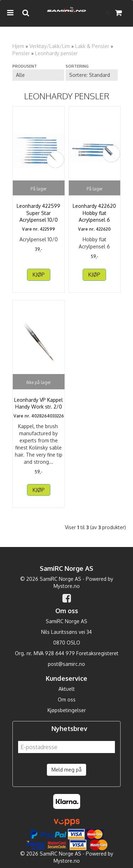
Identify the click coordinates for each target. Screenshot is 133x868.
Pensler (21, 53)
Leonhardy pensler (56, 53)
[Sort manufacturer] (38, 75)
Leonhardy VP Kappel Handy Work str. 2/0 (38, 403)
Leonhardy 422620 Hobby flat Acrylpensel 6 (94, 213)
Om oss (67, 699)
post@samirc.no (66, 664)
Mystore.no (67, 586)
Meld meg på (66, 770)
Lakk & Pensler (92, 46)
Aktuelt (67, 689)
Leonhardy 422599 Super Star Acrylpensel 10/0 (38, 213)
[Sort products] (92, 75)
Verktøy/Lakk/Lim (50, 46)
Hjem (18, 46)
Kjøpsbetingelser (67, 710)
